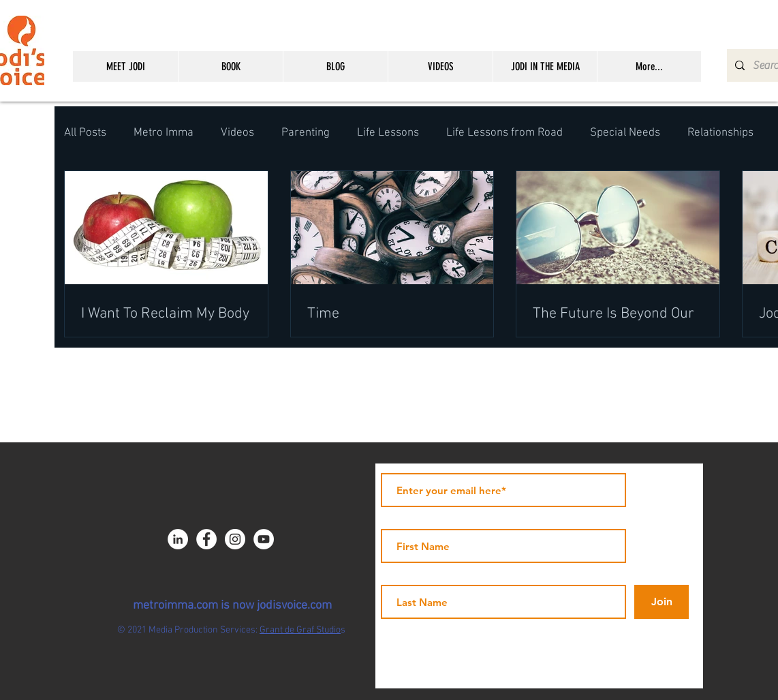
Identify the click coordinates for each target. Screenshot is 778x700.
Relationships (720, 133)
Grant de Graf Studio (300, 630)
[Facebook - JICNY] (206, 539)
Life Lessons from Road (504, 133)
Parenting (306, 133)
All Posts (85, 133)
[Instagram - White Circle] (235, 539)
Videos (237, 133)
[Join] (662, 602)
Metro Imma (164, 133)
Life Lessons (388, 133)
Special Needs (625, 133)
